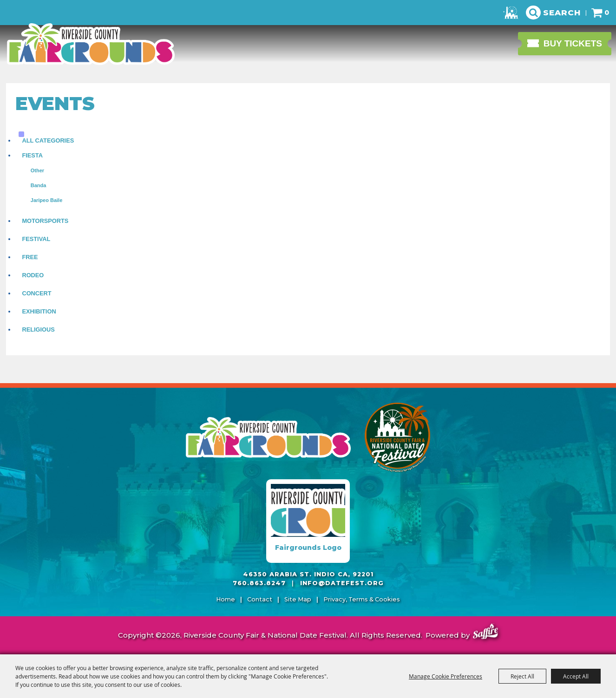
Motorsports (45, 221)
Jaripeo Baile (46, 200)
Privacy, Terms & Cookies (362, 599)
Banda (39, 185)
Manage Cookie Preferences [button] (446, 676)
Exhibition (39, 311)
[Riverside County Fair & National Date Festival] (91, 44)
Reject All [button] (522, 676)
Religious (38, 329)
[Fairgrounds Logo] (308, 521)
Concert (36, 293)
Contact (260, 599)
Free (30, 257)
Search (562, 13)
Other (37, 170)
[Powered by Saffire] (485, 633)
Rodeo (33, 275)
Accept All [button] (576, 676)
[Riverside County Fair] (398, 437)
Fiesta (32, 155)
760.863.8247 (259, 583)
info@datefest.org (342, 583)
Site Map (298, 599)
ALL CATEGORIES (48, 140)
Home (226, 599)
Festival (36, 239)
